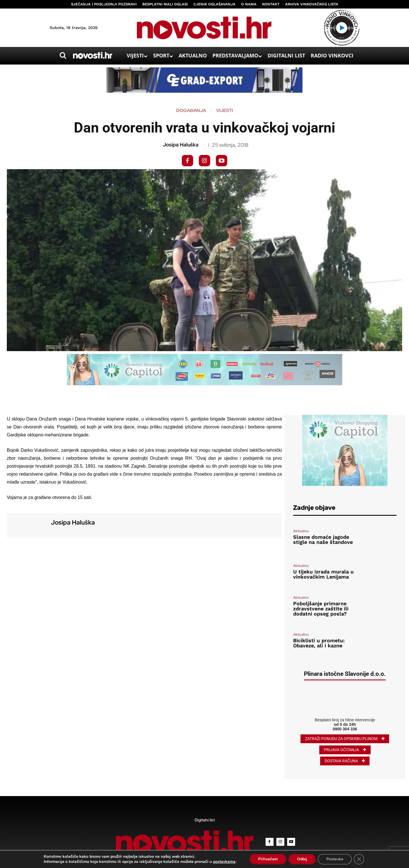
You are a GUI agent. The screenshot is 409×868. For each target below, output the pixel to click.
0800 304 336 (345, 729)
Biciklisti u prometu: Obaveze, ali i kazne (319, 643)
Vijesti (225, 111)
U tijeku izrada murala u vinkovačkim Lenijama (323, 574)
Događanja (191, 111)
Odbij (302, 859)
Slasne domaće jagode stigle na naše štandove (323, 539)
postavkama (224, 862)
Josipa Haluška (181, 145)
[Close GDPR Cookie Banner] (359, 859)
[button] (63, 55)
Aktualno (301, 531)
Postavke (335, 859)
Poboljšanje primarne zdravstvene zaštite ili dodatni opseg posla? (321, 609)
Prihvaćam (268, 859)
